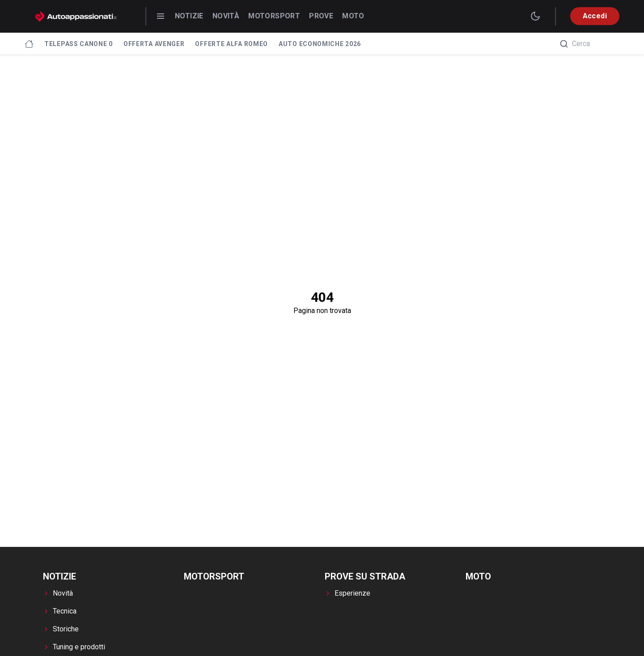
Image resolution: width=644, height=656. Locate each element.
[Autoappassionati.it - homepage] (76, 16)
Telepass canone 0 (78, 44)
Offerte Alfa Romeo (231, 44)
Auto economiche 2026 (320, 44)
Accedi (595, 16)
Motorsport (274, 16)
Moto (353, 16)
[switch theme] (535, 16)
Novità (226, 16)
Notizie (189, 16)
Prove (321, 16)
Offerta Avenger (154, 44)
